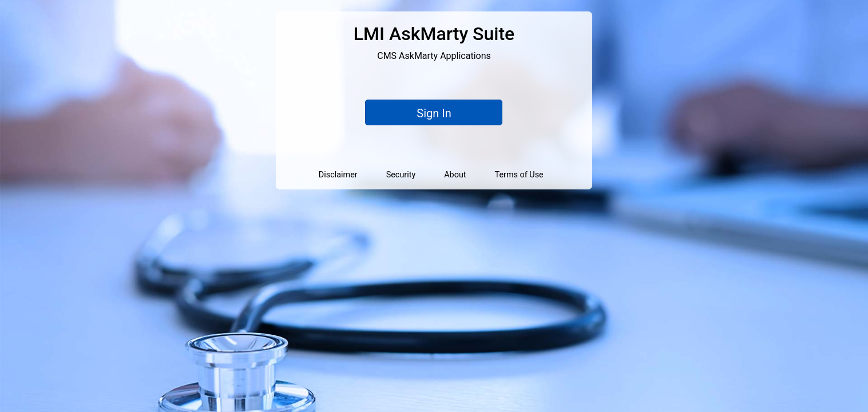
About (455, 175)
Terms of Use (519, 175)
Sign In (434, 113)
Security (401, 175)
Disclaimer (338, 175)
